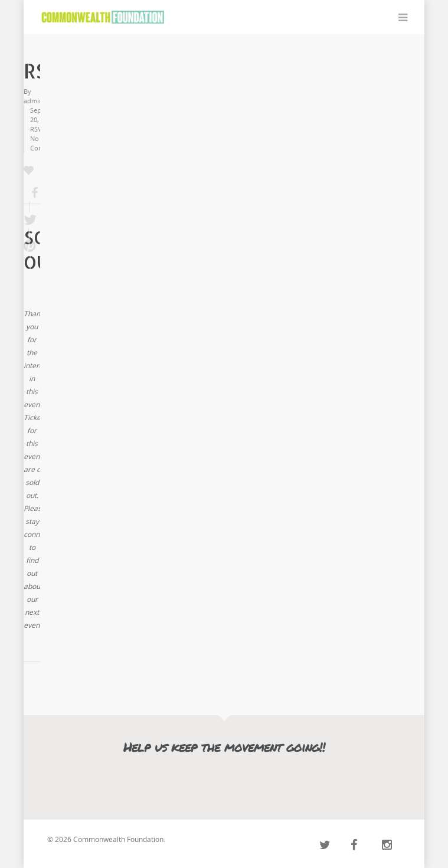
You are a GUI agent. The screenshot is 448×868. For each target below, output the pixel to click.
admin (33, 101)
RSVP (38, 129)
